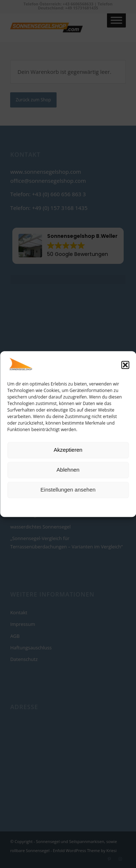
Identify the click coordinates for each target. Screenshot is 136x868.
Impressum (101, 507)
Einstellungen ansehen (68, 490)
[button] (125, 365)
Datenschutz (73, 507)
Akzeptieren (68, 450)
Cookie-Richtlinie (40, 507)
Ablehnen (68, 470)
